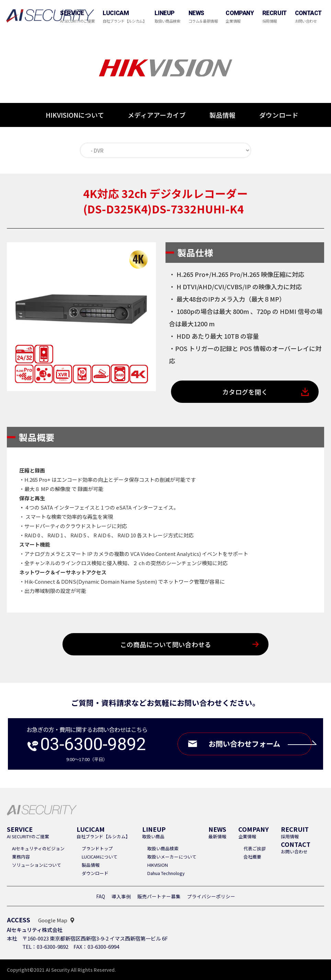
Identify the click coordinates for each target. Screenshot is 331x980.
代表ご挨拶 (255, 848)
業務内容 (21, 857)
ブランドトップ (97, 848)
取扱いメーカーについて (172, 857)
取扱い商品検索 (163, 848)
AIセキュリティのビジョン (38, 848)
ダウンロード (279, 115)
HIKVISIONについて (75, 115)
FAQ (101, 896)
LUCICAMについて (100, 857)
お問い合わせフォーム (259, 744)
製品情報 (222, 115)
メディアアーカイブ (157, 115)
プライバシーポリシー (211, 896)
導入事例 (121, 896)
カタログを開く (245, 392)
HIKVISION (158, 865)
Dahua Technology (166, 873)
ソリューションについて (37, 865)
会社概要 (252, 857)
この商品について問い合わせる (166, 644)
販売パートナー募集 (159, 896)
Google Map (53, 920)
